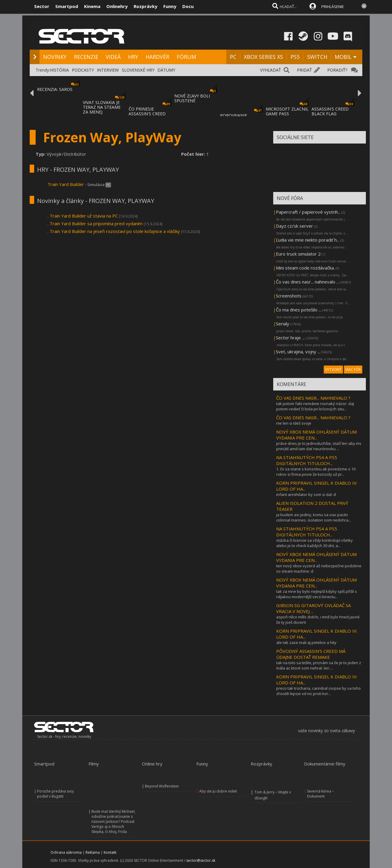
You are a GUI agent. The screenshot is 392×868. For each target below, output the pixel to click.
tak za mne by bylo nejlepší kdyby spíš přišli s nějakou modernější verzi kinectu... (317, 594)
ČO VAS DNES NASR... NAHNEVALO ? (313, 398)
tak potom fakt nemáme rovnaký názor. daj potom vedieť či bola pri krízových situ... (315, 406)
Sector (42, 6)
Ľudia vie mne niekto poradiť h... (308, 240)
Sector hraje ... (290, 338)
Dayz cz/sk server (294, 226)
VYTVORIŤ (333, 370)
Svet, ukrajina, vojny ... (298, 352)
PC (233, 57)
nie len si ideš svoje (294, 423)
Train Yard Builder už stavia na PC (84, 216)
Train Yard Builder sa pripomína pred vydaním (96, 223)
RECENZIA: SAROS (55, 89)
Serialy (283, 324)
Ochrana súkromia (66, 852)
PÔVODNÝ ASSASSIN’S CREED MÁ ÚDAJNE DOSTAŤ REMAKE (311, 654)
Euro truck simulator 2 (298, 254)
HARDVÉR (157, 57)
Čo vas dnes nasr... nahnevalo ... (308, 282)
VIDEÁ (113, 57)
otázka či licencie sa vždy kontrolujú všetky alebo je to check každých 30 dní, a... (314, 543)
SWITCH (317, 57)
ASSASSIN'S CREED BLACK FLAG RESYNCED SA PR (330, 114)
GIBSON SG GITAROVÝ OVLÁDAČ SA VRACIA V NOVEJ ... (313, 608)
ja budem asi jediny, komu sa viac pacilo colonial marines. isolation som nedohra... (314, 517)
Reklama (93, 852)
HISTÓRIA (59, 70)
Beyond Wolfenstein (162, 786)
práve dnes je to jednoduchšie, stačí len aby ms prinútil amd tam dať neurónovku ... (319, 446)
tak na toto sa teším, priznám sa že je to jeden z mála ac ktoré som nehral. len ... (319, 665)
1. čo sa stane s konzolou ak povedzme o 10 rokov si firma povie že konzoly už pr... (316, 472)
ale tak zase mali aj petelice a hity (306, 642)
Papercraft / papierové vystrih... (308, 212)
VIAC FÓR (353, 370)
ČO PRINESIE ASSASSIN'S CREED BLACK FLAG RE (147, 114)
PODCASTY (83, 70)
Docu (188, 6)
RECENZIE (86, 57)
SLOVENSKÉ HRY (138, 70)
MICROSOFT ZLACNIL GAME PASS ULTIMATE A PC (287, 114)
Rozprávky (146, 6)
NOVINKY (55, 57)
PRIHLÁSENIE (333, 7)
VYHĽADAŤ (271, 70)
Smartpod (67, 6)
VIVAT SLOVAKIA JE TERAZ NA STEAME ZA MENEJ (102, 107)
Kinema (92, 6)
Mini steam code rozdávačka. (305, 268)
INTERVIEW (108, 70)
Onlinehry (117, 6)
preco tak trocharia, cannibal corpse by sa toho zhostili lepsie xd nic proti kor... (318, 691)
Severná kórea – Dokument (320, 794)
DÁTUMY (166, 70)
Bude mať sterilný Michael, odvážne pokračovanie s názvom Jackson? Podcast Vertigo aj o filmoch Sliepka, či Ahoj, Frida (113, 821)
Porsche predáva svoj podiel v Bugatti (55, 794)
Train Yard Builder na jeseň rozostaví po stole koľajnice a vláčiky (115, 231)
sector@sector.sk (201, 860)
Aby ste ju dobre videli (218, 791)
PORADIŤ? (337, 70)
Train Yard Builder (66, 184)
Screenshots (289, 296)
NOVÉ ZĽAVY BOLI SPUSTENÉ (192, 98)
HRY (133, 57)
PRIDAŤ (304, 70)
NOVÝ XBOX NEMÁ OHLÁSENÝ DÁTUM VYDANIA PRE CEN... (316, 435)
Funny (170, 6)
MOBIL (343, 57)
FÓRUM (186, 57)
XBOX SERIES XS (263, 57)
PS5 (295, 57)
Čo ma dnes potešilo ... (299, 310)
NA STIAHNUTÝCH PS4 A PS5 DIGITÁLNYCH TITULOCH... (307, 460)
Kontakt (110, 852)
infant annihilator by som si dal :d (306, 494)
